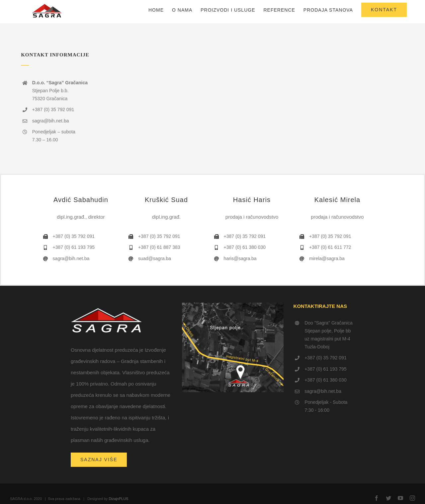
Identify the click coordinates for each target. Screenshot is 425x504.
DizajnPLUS (118, 499)
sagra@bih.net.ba (323, 391)
